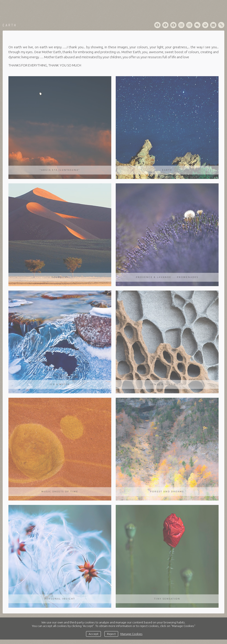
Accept (94, 634)
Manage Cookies (131, 634)
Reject (111, 634)
